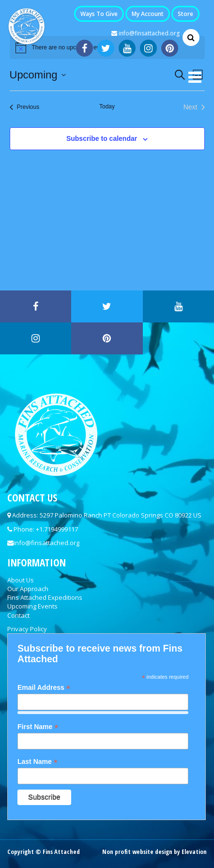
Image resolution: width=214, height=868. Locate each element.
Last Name (38, 762)
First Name (38, 727)
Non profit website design (137, 852)
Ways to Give (99, 14)
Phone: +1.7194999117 (46, 529)
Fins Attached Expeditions (45, 597)
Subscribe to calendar (102, 138)
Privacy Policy (27, 629)
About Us (21, 580)
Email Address (44, 688)
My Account (148, 14)
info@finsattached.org (145, 33)
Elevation (194, 852)
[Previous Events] (25, 107)
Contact (18, 615)
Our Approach (28, 589)
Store (185, 14)
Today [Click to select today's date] (107, 107)
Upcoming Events (32, 606)
